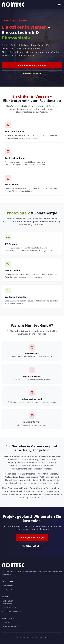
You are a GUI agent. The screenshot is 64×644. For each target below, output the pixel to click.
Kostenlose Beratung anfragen (32, 65)
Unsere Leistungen (32, 74)
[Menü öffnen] (59, 5)
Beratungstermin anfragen (32, 538)
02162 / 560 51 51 (32, 546)
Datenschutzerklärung (11, 626)
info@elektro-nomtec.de (12, 611)
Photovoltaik (7, 590)
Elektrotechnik (8, 586)
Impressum (6, 623)
